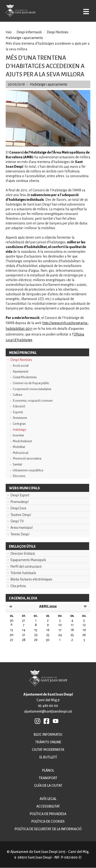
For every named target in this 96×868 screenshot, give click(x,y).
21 (24, 635)
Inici (9, 32)
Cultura (17, 395)
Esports (18, 412)
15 (36, 630)
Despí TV (17, 521)
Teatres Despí (21, 515)
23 (48, 635)
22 (36, 635)
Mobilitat (19, 447)
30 (48, 640)
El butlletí (48, 757)
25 (72, 635)
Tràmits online (48, 742)
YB (56, 721)
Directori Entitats (23, 554)
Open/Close (86, 11)
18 (72, 630)
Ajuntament (21, 372)
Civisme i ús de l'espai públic (31, 383)
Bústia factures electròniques (31, 579)
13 (12, 630)
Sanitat (17, 464)
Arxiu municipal (21, 528)
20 (12, 635)
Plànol (48, 770)
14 (24, 630)
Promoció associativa (27, 458)
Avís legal (48, 799)
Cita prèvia (18, 586)
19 (84, 630)
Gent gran (19, 424)
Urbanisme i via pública (28, 470)
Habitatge (20, 430)
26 (84, 635)
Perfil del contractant (26, 567)
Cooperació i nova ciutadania (32, 389)
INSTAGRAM (38, 721)
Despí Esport (20, 495)
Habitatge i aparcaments (24, 38)
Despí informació (29, 32)
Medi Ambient (22, 441)
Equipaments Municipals (28, 560)
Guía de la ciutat (48, 786)
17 (60, 630)
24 (60, 635)
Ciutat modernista (48, 750)
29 (36, 640)
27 (12, 640)
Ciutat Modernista (25, 377)
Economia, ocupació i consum (33, 401)
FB (47, 721)
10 (60, 625)
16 (48, 630)
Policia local (21, 453)
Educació (19, 406)
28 (24, 640)
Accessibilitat (48, 806)
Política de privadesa (48, 814)
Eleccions (19, 476)
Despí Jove (18, 508)
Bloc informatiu (48, 735)
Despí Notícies (21, 360)
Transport (48, 778)
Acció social (21, 366)
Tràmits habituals (23, 573)
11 (72, 625)
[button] (48, 145)
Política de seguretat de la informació (48, 829)
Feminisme (20, 418)
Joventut (18, 435)
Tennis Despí (20, 534)
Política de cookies (48, 821)
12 (84, 625)
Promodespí (19, 502)
